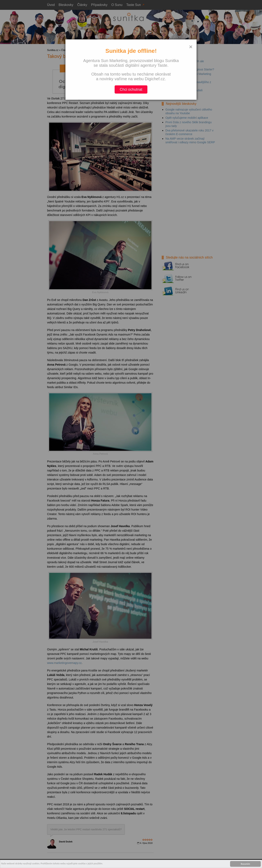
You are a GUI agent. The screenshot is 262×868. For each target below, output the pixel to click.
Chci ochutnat (131, 89)
